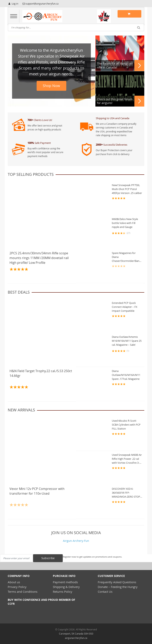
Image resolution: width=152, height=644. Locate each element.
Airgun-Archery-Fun (76, 541)
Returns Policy (63, 592)
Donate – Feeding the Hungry (118, 587)
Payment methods (65, 582)
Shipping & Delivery (66, 587)
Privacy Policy (17, 587)
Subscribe (48, 558)
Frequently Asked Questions (117, 582)
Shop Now (51, 86)
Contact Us (105, 592)
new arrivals (21, 410)
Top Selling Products (31, 174)
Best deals (19, 292)
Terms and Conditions (23, 592)
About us (14, 582)
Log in (13, 4)
